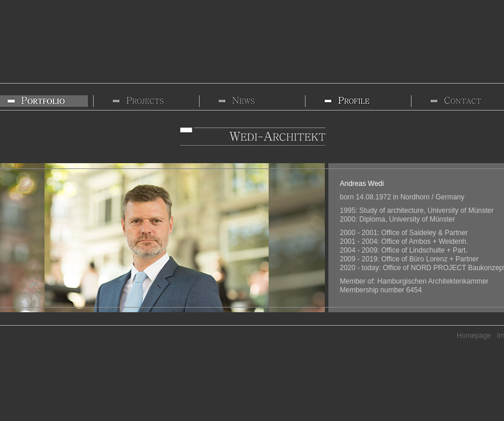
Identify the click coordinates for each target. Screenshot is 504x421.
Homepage (474, 336)
